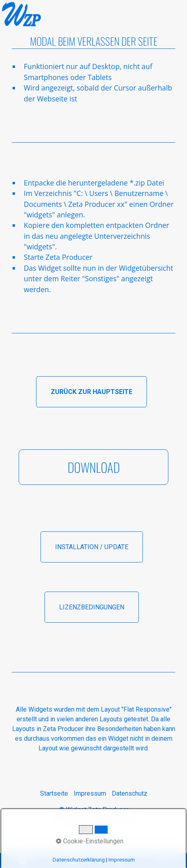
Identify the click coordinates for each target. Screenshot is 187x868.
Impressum (90, 793)
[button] (91, 392)
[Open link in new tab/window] (117, 861)
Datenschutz (130, 793)
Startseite (54, 793)
